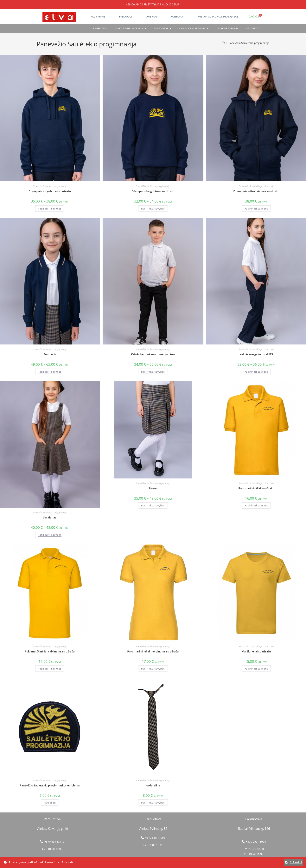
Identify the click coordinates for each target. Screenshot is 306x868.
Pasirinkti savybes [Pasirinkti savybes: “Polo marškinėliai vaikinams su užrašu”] (50, 669)
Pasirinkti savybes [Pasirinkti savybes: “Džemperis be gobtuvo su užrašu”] (153, 209)
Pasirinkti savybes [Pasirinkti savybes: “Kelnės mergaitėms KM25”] (256, 372)
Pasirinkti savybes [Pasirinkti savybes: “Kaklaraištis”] (153, 803)
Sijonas (153, 488)
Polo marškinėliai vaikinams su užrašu (50, 651)
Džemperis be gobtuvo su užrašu (153, 191)
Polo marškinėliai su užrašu (256, 488)
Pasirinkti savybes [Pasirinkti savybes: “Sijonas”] (153, 506)
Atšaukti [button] (296, 862)
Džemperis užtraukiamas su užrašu (256, 191)
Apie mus (152, 17)
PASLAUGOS (253, 28)
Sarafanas (50, 517)
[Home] (224, 43)
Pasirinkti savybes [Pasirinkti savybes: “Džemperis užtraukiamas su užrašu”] (256, 209)
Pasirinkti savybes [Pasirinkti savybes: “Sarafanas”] (50, 535)
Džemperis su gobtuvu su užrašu (50, 191)
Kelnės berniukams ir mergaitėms (153, 354)
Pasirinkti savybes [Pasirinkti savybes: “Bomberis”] (50, 372)
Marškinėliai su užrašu (256, 651)
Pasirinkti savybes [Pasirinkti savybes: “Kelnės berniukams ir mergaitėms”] (153, 372)
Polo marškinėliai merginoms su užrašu (153, 651)
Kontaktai (177, 17)
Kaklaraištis (153, 785)
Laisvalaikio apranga (194, 29)
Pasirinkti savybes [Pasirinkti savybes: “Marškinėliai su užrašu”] (256, 669)
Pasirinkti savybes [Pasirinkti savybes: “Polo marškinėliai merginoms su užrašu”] (153, 669)
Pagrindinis (98, 17)
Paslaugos (126, 17)
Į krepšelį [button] (50, 803)
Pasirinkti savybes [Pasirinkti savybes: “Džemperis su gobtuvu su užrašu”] (50, 209)
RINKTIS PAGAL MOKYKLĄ (131, 29)
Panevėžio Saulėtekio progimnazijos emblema (50, 785)
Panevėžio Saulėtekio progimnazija (249, 43)
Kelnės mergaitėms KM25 (256, 354)
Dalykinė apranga (227, 28)
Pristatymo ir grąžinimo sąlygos (218, 17)
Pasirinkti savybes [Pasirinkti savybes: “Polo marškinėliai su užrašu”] (256, 506)
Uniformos (163, 29)
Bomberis (50, 354)
